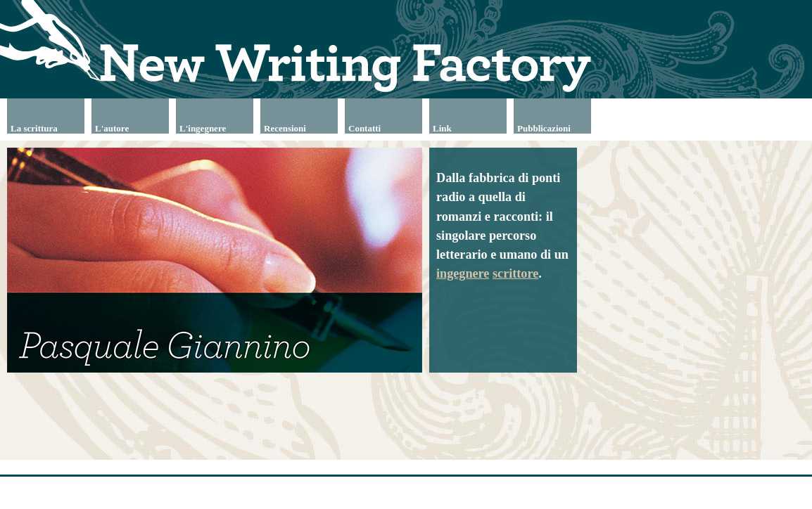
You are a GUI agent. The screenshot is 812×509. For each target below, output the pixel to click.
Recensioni (285, 128)
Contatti (364, 128)
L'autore (112, 128)
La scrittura (34, 128)
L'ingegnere (203, 128)
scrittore (515, 273)
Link (442, 128)
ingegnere (463, 273)
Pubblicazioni (544, 128)
